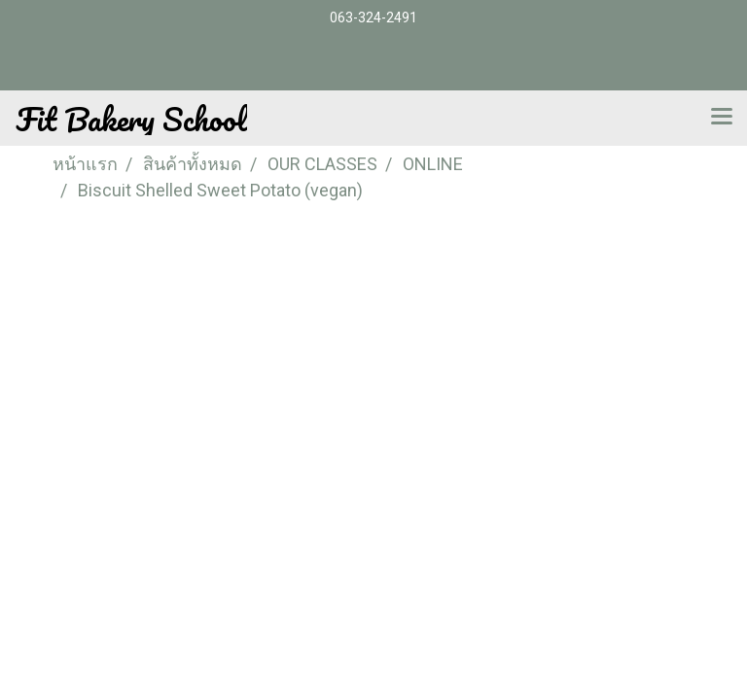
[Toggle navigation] (722, 118)
